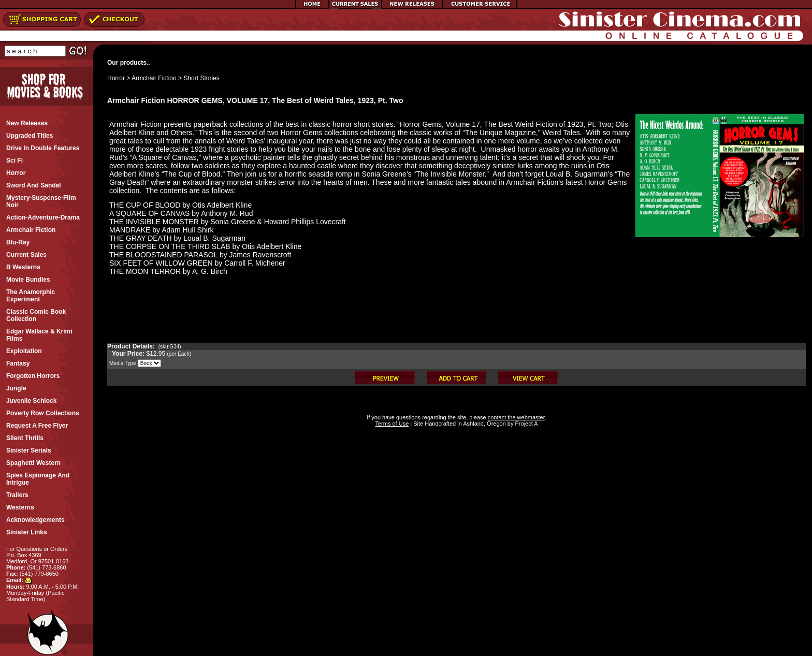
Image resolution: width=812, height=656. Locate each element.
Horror (116, 78)
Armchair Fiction (154, 78)
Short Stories (201, 78)
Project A (525, 424)
